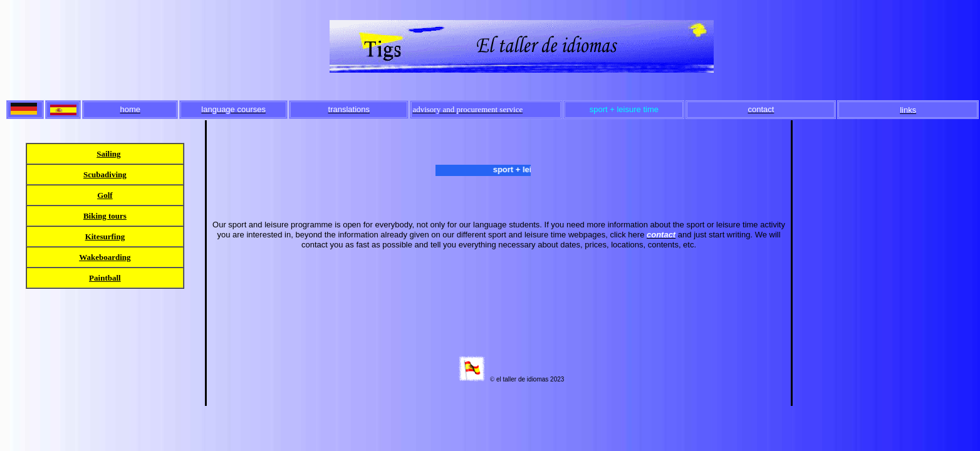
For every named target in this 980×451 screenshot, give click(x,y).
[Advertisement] (886, 195)
